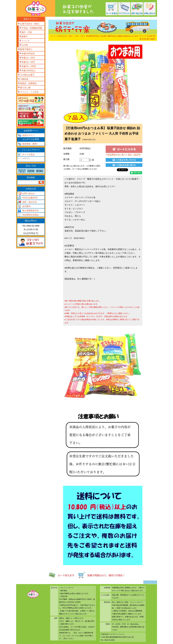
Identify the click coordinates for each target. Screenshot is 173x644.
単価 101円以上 (29, 71)
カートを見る (28, 154)
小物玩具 (24, 79)
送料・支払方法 (29, 202)
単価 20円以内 (28, 53)
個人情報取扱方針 (31, 211)
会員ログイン (28, 135)
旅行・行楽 (80, 36)
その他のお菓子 (27, 75)
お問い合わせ (28, 193)
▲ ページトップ (150, 582)
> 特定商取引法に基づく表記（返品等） (124, 155)
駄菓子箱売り (26, 49)
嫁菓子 (25, 36)
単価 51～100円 (29, 66)
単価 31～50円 (28, 62)
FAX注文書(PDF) (30, 198)
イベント (26, 41)
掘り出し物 (25, 88)
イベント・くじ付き (29, 92)
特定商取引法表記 (31, 215)
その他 (25, 45)
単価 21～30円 (28, 58)
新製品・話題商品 (28, 83)
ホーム (53, 36)
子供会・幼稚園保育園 (32, 28)
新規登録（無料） (31, 144)
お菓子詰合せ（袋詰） (66, 36)
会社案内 (26, 206)
